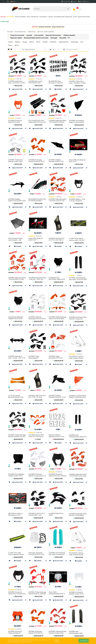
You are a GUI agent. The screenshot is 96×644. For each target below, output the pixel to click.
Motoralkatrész (20, 32)
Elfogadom (84, 641)
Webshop (32, 32)
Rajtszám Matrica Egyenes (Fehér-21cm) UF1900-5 (56, 437)
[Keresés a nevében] (77, 50)
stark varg (5, 22)
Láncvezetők (39, 35)
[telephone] (62, 1)
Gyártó (11, 42)
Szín (82, 42)
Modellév (54, 42)
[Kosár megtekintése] (75, 10)
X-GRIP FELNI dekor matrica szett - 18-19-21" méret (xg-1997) (77, 240)
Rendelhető (78, 125)
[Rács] (9, 49)
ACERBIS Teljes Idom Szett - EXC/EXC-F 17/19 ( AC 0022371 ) (77, 83)
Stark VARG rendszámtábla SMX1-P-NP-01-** (57, 594)
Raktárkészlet (64, 42)
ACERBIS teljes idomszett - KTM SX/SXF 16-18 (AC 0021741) (58, 122)
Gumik (75, 17)
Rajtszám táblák (16, 38)
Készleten (18, 86)
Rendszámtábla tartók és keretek (36, 38)
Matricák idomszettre (53, 35)
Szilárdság (75, 42)
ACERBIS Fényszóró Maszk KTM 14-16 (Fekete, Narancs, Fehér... (17, 594)
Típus (10, 45)
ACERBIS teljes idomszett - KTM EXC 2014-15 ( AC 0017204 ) (58, 201)
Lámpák (29, 35)
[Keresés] (52, 9)
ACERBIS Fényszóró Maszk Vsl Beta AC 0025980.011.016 (15, 633)
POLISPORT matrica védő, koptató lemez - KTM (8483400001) (77, 555)
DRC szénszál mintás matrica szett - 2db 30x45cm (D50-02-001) (16, 240)
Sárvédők (63, 38)
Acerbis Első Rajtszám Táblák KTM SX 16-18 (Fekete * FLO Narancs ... (17, 319)
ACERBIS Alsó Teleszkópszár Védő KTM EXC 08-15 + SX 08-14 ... (78, 437)
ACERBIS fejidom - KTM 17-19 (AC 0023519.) (77, 200)
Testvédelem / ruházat (46, 17)
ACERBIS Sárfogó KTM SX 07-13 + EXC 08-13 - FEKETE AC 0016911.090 (57, 240)
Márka (32, 42)
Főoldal (10, 32)
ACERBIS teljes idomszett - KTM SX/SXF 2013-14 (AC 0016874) (78, 476)
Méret (39, 42)
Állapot (18, 42)
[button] (80, 10)
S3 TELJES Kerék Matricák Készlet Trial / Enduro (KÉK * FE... (16, 397)
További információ (57, 641)
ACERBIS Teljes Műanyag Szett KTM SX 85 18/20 (57, 318)
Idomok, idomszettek (46, 32)
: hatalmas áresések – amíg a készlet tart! (48, 27)
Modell (46, 42)
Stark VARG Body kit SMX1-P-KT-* (36, 239)
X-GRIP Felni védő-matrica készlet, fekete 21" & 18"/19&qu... (16, 554)
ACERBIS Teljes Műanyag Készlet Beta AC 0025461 (37, 593)
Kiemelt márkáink (20, 17)
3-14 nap (38, 439)
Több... (69, 37)
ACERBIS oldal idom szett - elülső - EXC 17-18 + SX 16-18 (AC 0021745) (17, 358)
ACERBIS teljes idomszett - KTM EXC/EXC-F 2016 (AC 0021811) (17, 279)
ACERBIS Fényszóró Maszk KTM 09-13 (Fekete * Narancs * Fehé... (58, 476)
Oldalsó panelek (69, 35)
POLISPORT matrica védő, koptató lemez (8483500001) (76, 358)
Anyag (25, 42)
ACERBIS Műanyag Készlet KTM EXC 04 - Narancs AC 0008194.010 (37, 633)
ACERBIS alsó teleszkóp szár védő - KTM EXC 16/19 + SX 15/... (78, 279)
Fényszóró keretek (17, 35)
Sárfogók (54, 38)
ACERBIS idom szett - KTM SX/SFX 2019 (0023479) (36, 83)
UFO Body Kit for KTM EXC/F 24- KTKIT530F (36, 436)
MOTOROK (10, 17)
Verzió (17, 45)
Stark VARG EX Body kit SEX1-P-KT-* (77, 161)
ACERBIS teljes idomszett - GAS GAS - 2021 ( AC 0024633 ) (37, 279)
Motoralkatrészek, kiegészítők (63, 17)
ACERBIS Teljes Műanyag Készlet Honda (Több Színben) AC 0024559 (57, 633)
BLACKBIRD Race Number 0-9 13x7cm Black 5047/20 (56, 83)
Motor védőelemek (32, 17)
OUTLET (3, 17)
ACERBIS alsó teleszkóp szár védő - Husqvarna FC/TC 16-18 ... (57, 554)
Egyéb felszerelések (84, 17)
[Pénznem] (8, 1)
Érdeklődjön (58, 439)
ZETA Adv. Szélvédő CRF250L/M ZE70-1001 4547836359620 (36, 554)
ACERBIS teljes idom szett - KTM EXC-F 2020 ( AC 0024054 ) (17, 83)
